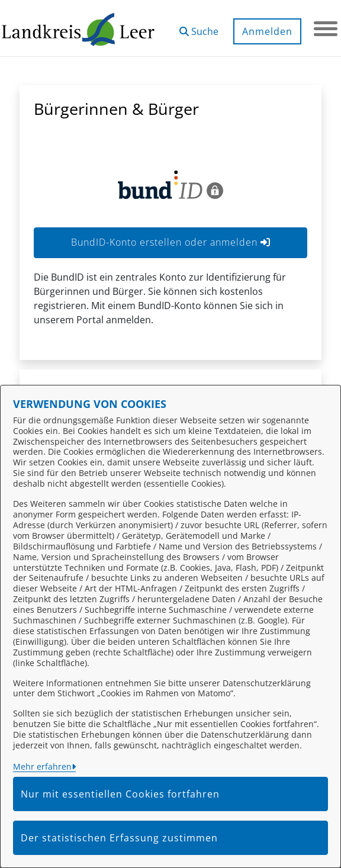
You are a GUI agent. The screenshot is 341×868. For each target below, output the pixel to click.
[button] (199, 27)
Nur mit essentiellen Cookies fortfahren (120, 794)
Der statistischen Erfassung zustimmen (119, 838)
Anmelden (267, 31)
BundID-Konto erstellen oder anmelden (171, 242)
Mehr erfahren (42, 766)
